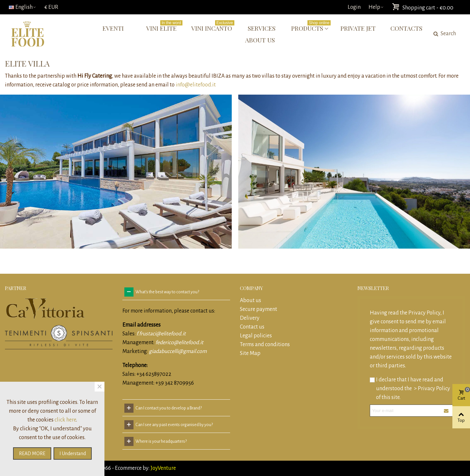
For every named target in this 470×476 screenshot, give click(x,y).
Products (311, 27)
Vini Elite (164, 27)
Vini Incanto (213, 27)
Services (262, 28)
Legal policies (256, 336)
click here (65, 420)
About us (260, 40)
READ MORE (32, 453)
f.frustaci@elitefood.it (161, 334)
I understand (73, 453)
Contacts (406, 28)
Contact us (252, 327)
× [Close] (100, 387)
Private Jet (358, 28)
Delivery (250, 318)
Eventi (113, 28)
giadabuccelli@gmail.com (178, 351)
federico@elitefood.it (179, 343)
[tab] (176, 292)
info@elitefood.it (196, 85)
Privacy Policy (424, 313)
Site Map (250, 353)
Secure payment (258, 309)
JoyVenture (163, 468)
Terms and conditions (265, 345)
